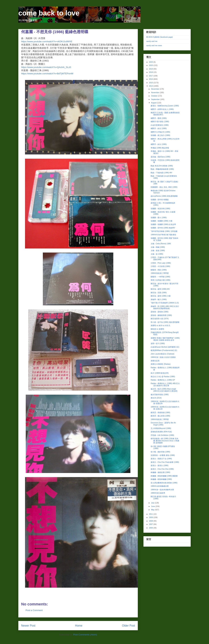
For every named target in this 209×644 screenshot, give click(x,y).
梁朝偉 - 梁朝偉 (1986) (160, 312)
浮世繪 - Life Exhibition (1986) (162, 435)
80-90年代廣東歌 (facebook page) (160, 37)
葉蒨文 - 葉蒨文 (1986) (160, 466)
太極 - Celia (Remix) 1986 (161, 244)
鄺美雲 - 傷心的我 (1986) (160, 416)
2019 (151, 69)
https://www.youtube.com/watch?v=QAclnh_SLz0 (46, 67)
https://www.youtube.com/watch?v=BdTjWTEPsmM (47, 74)
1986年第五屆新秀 (158, 493)
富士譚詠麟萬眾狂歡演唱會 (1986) (164, 483)
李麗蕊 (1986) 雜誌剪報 (160, 148)
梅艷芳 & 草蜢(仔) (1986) (160, 132)
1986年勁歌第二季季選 (160, 419)
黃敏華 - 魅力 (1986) (159, 299)
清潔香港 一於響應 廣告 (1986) (163, 455)
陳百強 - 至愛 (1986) (159, 293)
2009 (151, 517)
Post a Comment (34, 610)
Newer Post (28, 626)
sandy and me (152, 41)
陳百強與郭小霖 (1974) (160, 319)
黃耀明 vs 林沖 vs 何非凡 (160, 326)
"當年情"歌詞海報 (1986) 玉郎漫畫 (164, 231)
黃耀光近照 (155, 361)
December (155, 89)
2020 (151, 65)
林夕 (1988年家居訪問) (160, 373)
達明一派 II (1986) (158, 343)
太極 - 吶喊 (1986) (158, 247)
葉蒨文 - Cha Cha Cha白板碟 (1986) (165, 462)
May (153, 510)
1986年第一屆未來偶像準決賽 (162, 490)
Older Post (128, 626)
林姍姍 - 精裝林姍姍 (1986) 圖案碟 (164, 476)
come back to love (49, 13)
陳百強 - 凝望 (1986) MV (160, 289)
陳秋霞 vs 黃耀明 (157, 329)
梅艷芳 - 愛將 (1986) (159, 118)
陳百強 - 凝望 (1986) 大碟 (161, 296)
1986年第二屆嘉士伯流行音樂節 (163, 357)
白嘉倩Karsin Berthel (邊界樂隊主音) (165, 347)
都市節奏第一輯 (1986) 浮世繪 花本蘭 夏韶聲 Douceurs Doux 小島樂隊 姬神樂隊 (165, 441)
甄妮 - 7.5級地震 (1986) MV (161, 173)
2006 (151, 528)
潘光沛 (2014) (156, 398)
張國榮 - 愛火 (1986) (159, 218)
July (153, 503)
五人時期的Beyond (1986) (161, 428)
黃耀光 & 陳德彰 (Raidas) (161, 364)
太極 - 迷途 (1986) (158, 251)
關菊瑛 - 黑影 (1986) (159, 270)
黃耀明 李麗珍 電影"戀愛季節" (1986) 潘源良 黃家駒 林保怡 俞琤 (165, 339)
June (153, 506)
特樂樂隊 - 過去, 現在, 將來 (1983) (164, 187)
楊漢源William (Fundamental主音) (164, 350)
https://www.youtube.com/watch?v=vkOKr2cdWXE (47, 41)
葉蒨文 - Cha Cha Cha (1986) (162, 469)
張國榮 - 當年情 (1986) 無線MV (163, 228)
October (154, 96)
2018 (151, 72)
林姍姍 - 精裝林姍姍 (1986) (161, 479)
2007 (151, 524)
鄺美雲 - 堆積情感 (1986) (160, 413)
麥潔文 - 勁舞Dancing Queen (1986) (165, 106)
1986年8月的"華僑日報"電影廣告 (163, 235)
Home (79, 626)
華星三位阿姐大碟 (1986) (161, 280)
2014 (151, 86)
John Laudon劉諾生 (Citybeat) (162, 354)
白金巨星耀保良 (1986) (160, 125)
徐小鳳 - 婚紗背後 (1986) (160, 452)
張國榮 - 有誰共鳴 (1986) (160, 209)
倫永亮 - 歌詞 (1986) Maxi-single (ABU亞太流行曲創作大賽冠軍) (164, 390)
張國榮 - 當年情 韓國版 (160, 200)
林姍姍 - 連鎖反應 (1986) (160, 472)
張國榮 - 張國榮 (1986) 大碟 (162, 221)
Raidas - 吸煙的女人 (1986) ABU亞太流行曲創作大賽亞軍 (165, 385)
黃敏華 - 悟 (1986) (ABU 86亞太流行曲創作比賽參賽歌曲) (165, 307)
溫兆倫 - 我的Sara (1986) (161, 157)
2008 (151, 521)
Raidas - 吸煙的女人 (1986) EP (163, 380)
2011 (151, 514)
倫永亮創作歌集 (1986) (160, 395)
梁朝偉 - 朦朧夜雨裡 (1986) (161, 315)
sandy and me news (154, 46)
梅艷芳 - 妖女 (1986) (159, 128)
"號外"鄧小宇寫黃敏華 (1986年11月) (165, 303)
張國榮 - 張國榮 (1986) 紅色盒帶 (163, 224)
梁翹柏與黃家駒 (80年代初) (161, 432)
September (156, 99)
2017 (151, 76)
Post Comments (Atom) (85, 635)
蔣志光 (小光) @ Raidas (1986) (163, 377)
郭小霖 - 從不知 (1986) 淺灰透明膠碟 (165, 322)
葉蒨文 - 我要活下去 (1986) (161, 459)
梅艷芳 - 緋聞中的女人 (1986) (162, 109)
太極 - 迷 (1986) (157, 254)
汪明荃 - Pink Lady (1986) (161, 263)
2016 (151, 79)
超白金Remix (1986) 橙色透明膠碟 (164, 196)
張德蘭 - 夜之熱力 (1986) (160, 135)
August (154, 103)
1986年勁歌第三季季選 (160, 273)
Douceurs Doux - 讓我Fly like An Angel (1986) (163, 424)
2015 (151, 83)
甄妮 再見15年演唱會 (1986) (162, 166)
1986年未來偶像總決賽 (160, 486)
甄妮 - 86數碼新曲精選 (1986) (162, 169)
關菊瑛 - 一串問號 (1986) (160, 277)
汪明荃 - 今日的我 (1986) (160, 266)
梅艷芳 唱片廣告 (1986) (160, 122)
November (155, 93)
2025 (151, 62)
